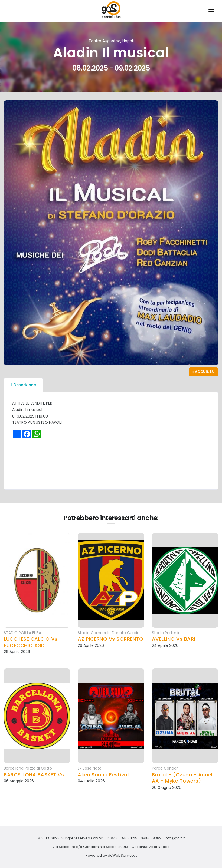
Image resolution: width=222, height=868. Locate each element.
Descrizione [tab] (23, 385)
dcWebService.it (122, 855)
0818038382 (151, 838)
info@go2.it (175, 838)
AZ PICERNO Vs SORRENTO (110, 639)
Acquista (203, 372)
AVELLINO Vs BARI (174, 639)
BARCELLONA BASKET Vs (34, 775)
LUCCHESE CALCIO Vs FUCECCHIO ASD (31, 642)
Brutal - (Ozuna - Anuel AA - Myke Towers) (182, 778)
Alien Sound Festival (103, 775)
